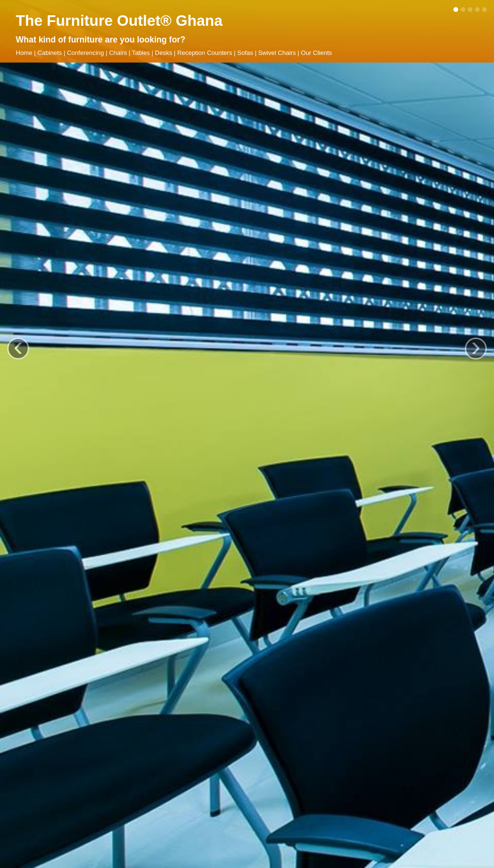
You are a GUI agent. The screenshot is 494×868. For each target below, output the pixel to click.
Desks (163, 53)
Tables (141, 53)
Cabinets (49, 53)
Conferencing (85, 53)
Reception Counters (205, 53)
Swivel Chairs (277, 53)
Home (24, 53)
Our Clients (317, 53)
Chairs (118, 53)
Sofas (245, 53)
